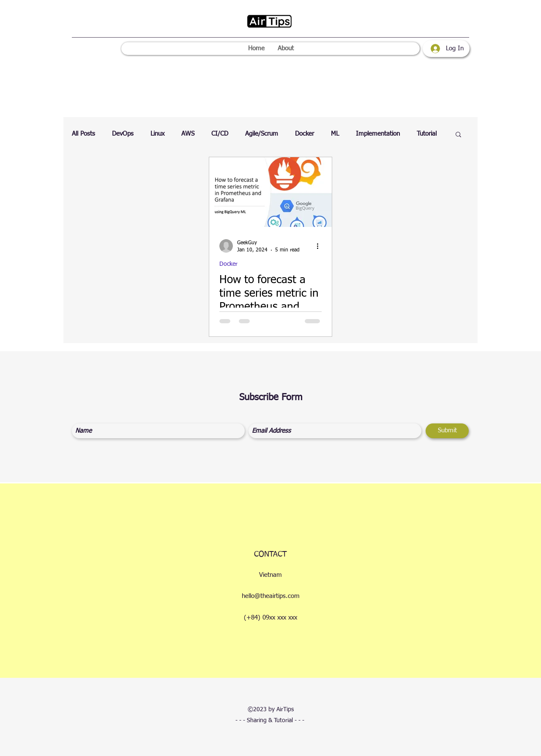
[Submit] (447, 431)
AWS (188, 134)
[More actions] (320, 246)
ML (335, 134)
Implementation (378, 134)
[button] (458, 135)
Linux (157, 134)
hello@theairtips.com (271, 596)
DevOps (123, 134)
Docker (305, 134)
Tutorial (427, 134)
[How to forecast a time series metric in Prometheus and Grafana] (270, 192)
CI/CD (220, 134)
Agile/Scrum (262, 134)
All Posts (83, 134)
